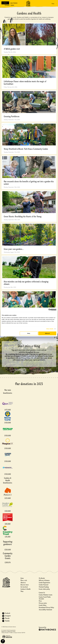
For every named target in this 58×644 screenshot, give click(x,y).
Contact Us (42, 593)
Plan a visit (24, 580)
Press (40, 601)
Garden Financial (44, 585)
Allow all (47, 333)
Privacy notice (43, 603)
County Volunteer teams (46, 595)
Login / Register (14, 3)
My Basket (7, 5)
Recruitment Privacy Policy (46, 608)
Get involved (24, 587)
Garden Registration (44, 583)
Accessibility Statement (45, 610)
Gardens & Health (25, 589)
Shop (22, 591)
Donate (5, 3)
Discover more (25, 585)
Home (22, 578)
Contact (12, 5)
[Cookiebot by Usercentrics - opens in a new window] (50, 310)
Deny (29, 333)
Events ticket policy (44, 589)
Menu (53, 4)
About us (23, 583)
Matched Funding (44, 587)
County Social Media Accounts (45, 598)
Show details (50, 329)
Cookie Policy (43, 605)
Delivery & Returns (44, 580)
